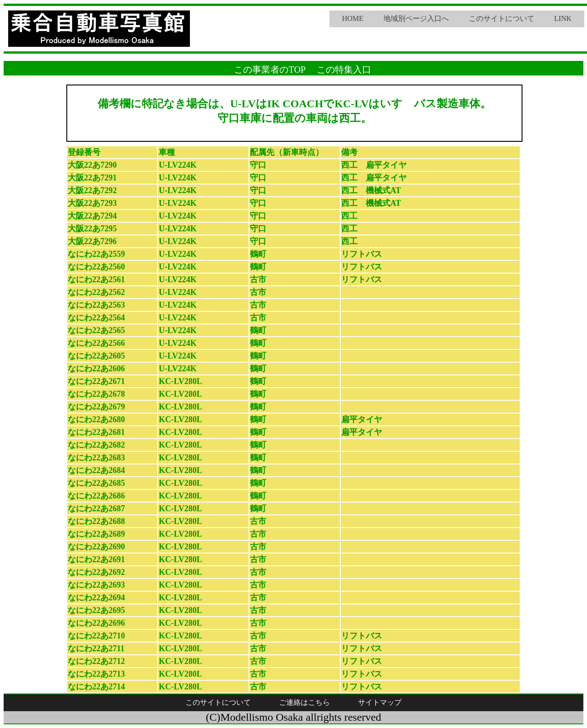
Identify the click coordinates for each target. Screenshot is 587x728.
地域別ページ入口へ (416, 18)
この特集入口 (344, 70)
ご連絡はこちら (304, 702)
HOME (353, 18)
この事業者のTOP (270, 70)
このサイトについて (502, 18)
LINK (563, 18)
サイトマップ (380, 702)
